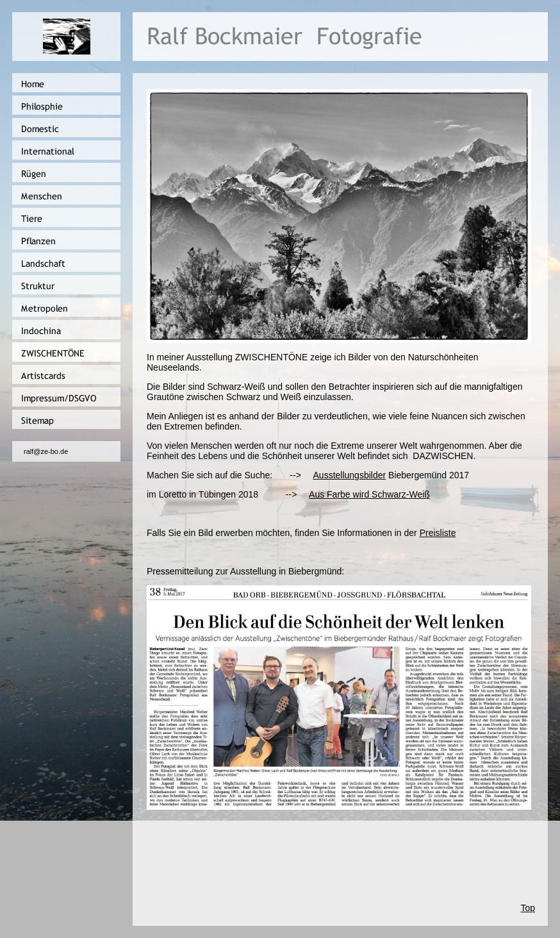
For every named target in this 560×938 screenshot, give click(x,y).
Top (528, 908)
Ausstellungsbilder (350, 475)
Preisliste (438, 533)
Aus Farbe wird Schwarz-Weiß (369, 494)
